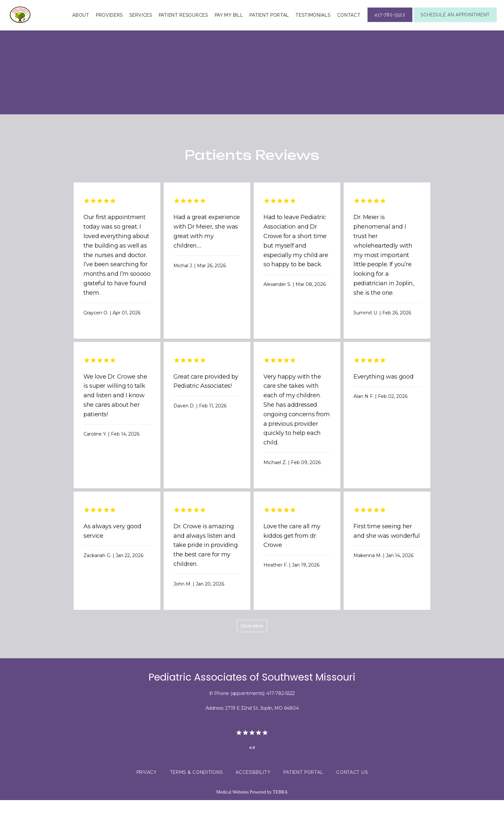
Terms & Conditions (196, 796)
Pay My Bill (229, 27)
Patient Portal (269, 27)
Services (141, 27)
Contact (349, 27)
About (81, 27)
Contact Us (352, 796)
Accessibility (253, 796)
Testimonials (313, 27)
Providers (109, 27)
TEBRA (280, 816)
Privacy (147, 796)
